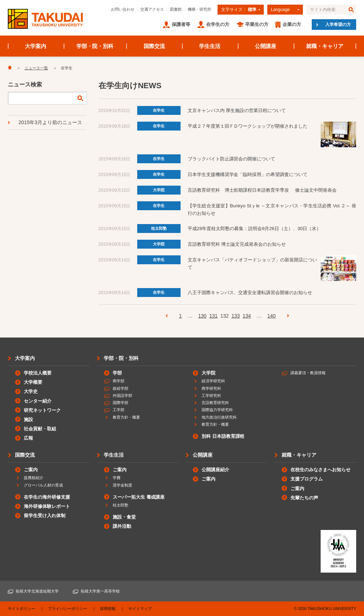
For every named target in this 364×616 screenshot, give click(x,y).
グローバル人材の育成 (43, 485)
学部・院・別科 (95, 46)
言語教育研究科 (215, 403)
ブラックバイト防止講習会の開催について (232, 159)
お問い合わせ (123, 9)
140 (271, 316)
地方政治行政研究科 (219, 417)
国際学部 (121, 403)
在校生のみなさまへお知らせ (320, 470)
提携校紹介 (34, 478)
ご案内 (31, 470)
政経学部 (121, 388)
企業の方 (292, 24)
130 (202, 316)
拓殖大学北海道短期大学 (37, 591)
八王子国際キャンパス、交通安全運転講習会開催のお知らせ (250, 293)
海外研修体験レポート (47, 506)
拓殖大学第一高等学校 (100, 591)
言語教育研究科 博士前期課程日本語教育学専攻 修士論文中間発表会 (262, 190)
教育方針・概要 (126, 417)
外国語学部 (122, 395)
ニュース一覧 (36, 68)
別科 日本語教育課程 (223, 436)
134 (247, 316)
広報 (28, 438)
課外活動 (122, 526)
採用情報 (108, 609)
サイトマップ (140, 609)
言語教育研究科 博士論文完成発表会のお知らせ (237, 244)
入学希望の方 (338, 25)
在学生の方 (218, 24)
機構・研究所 (199, 9)
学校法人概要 (38, 373)
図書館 (176, 9)
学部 (117, 373)
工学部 (119, 410)
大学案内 (36, 46)
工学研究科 (211, 395)
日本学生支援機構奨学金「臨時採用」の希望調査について (248, 174)
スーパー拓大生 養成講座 (139, 497)
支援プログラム (307, 479)
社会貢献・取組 (40, 429)
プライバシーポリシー (68, 609)
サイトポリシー (22, 609)
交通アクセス (152, 9)
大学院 (159, 190)
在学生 (159, 110)
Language (280, 10)
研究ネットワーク (42, 410)
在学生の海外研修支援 (47, 497)
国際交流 (154, 46)
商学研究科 (211, 388)
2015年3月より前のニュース (50, 122)
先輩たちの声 (304, 498)
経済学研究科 (213, 381)
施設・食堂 (124, 517)
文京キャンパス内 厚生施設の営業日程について (237, 110)
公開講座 (266, 46)
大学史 (31, 391)
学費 (117, 478)
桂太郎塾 (159, 228)
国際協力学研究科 (217, 410)
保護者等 (181, 24)
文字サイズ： (239, 10)
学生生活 (210, 46)
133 (235, 316)
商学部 (119, 381)
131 (213, 316)
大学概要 (33, 382)
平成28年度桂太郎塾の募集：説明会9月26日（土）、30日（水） (255, 229)
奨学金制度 (122, 485)
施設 (28, 419)
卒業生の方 (257, 24)
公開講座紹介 (215, 470)
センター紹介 (38, 401)
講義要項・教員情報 (308, 373)
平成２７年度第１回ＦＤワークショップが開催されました (248, 126)
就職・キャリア (325, 46)
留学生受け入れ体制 (45, 516)
